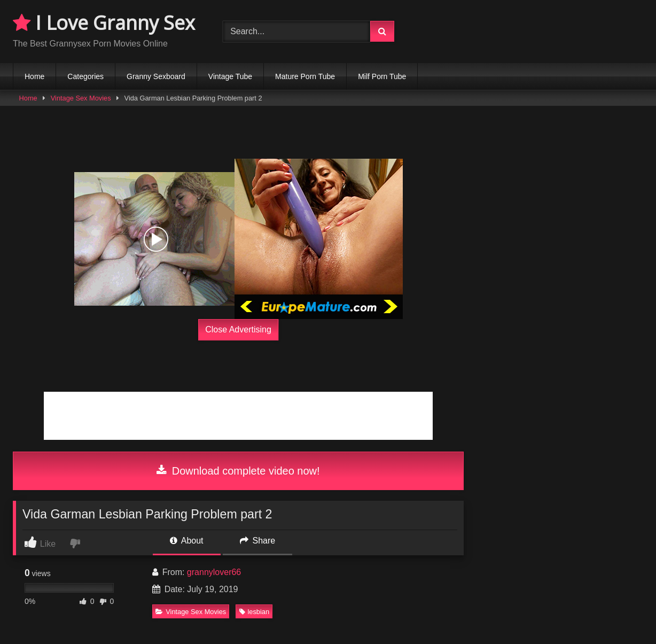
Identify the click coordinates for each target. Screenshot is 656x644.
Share (257, 541)
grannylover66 (214, 572)
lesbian (255, 612)
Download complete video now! (238, 471)
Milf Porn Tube (382, 76)
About (186, 541)
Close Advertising (238, 329)
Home (34, 76)
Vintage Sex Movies (81, 98)
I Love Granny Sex (104, 23)
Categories (85, 76)
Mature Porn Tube (305, 76)
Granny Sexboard (156, 76)
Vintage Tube (230, 76)
